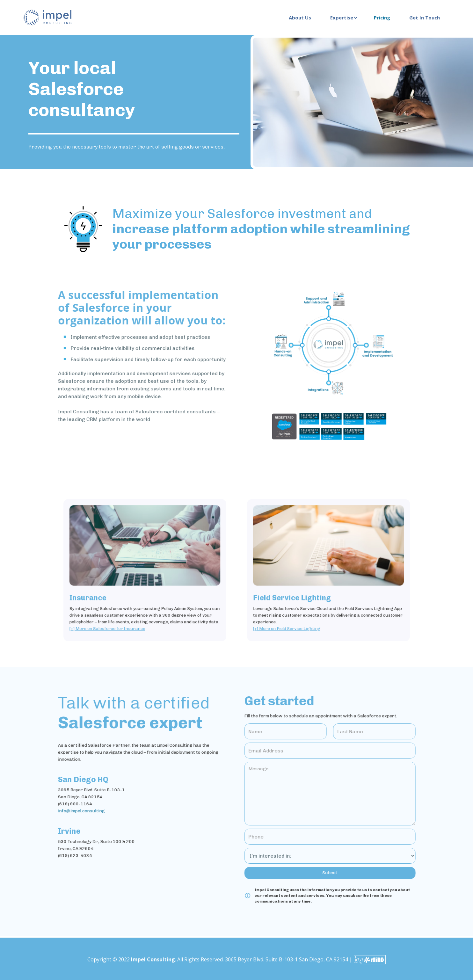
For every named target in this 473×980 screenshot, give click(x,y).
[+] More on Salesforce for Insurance (113, 620)
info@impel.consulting (76, 811)
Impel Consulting (153, 964)
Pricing (382, 18)
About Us (300, 18)
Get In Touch (425, 18)
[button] (342, 18)
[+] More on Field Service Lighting (293, 620)
